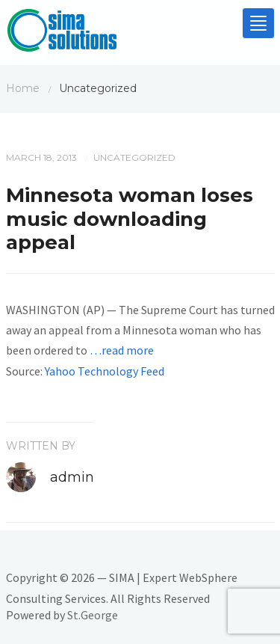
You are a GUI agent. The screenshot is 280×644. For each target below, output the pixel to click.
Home (23, 88)
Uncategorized (134, 157)
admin (72, 477)
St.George (93, 615)
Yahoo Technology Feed (105, 371)
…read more (122, 350)
